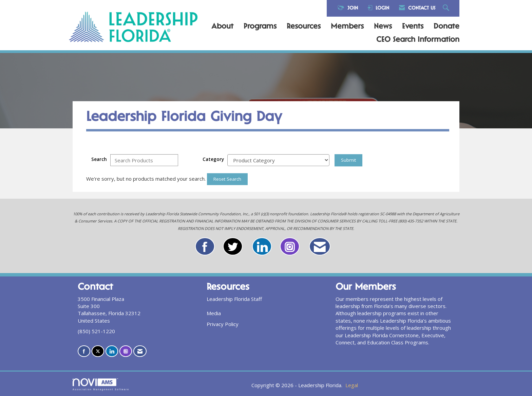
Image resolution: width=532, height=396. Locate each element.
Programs (260, 27)
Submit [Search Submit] (348, 160)
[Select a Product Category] (278, 160)
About (222, 27)
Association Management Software (101, 384)
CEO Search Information (418, 40)
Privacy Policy (223, 324)
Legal (352, 385)
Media (214, 313)
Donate (446, 27)
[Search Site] (447, 8)
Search (99, 159)
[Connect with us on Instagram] (126, 351)
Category (213, 159)
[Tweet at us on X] (98, 351)
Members (347, 27)
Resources (304, 27)
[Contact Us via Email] (140, 351)
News (383, 27)
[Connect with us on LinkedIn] (112, 351)
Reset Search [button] (227, 179)
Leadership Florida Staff (234, 299)
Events (413, 27)
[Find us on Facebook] (84, 351)
